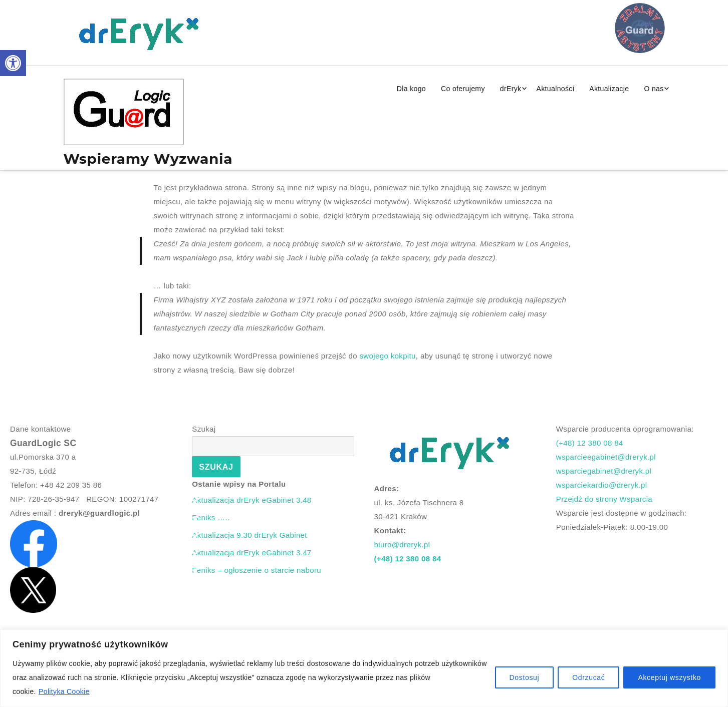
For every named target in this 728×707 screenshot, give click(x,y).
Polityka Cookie (64, 691)
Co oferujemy (463, 89)
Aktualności (555, 89)
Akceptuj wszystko (669, 677)
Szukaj (204, 429)
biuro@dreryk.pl (402, 545)
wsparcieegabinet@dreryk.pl (606, 457)
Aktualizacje (609, 89)
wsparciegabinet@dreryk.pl (604, 471)
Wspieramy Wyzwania (148, 159)
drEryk (511, 89)
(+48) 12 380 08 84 (408, 559)
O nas (654, 89)
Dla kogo (411, 89)
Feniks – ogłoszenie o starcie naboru (257, 570)
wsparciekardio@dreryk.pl (602, 485)
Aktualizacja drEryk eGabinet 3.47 (252, 553)
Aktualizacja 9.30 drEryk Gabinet (250, 535)
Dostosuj (525, 677)
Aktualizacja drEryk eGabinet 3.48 (252, 500)
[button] (13, 63)
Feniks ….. (211, 517)
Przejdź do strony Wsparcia (604, 499)
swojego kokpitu (387, 356)
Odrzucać (588, 677)
